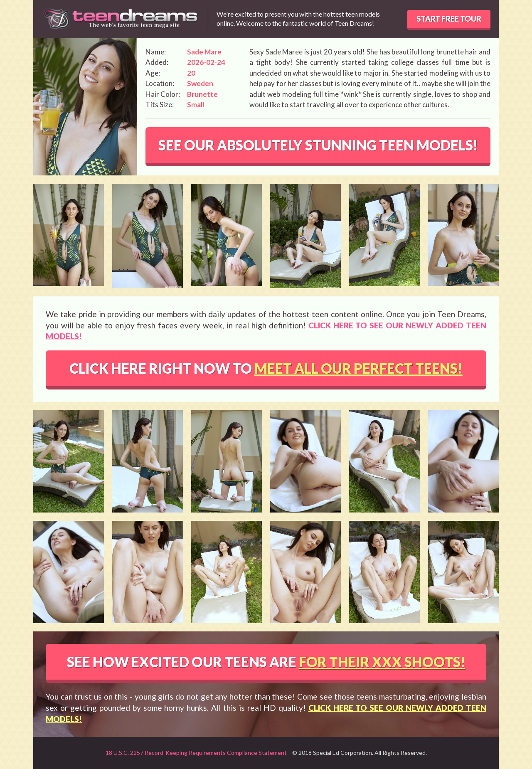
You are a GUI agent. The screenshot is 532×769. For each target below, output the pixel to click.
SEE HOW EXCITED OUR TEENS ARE (266, 662)
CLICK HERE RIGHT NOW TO (266, 368)
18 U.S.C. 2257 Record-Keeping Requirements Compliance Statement (196, 753)
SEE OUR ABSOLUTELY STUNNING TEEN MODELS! (318, 145)
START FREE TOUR (449, 19)
